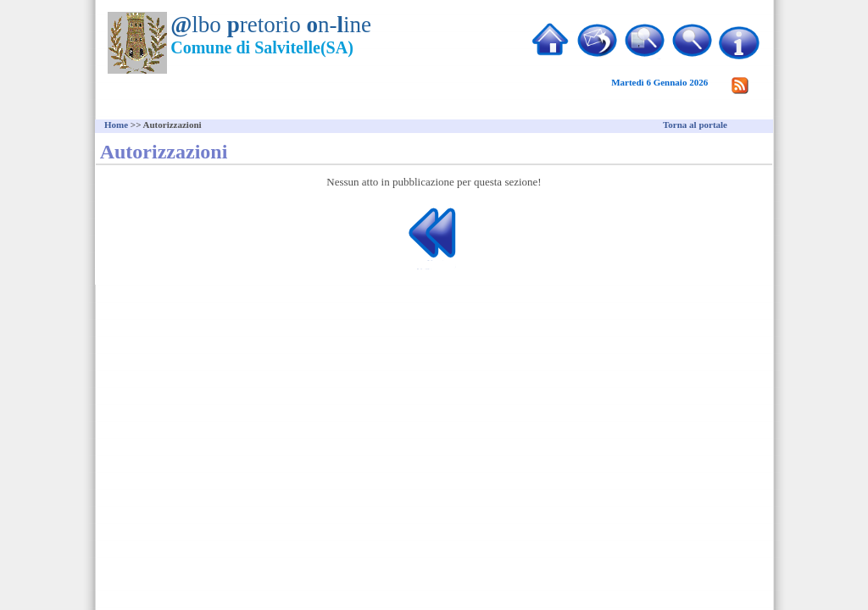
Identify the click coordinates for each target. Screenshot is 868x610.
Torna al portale (695, 125)
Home (116, 125)
